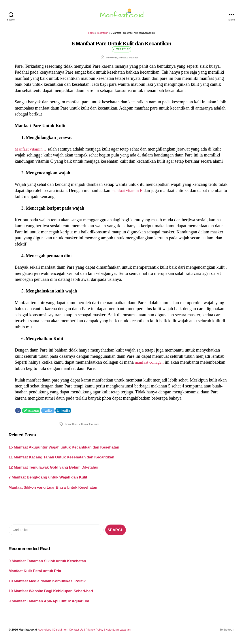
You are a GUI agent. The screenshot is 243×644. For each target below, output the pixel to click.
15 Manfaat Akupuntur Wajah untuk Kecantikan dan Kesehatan (64, 450)
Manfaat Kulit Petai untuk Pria (35, 573)
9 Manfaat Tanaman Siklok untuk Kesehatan (47, 564)
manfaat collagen (150, 365)
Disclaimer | (61, 632)
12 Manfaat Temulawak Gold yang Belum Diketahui (53, 470)
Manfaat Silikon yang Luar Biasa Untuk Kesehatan (53, 490)
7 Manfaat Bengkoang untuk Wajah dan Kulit (48, 480)
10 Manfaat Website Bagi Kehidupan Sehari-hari (51, 594)
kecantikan (103, 35)
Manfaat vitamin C (32, 152)
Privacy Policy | (95, 632)
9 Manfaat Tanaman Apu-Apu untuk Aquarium (49, 603)
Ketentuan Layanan (118, 632)
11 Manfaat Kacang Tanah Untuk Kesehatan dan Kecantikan (61, 460)
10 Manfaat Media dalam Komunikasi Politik (47, 583)
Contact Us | (77, 632)
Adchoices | (45, 632)
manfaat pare (92, 427)
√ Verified (121, 51)
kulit (81, 427)
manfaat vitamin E (128, 193)
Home (91, 35)
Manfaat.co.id (28, 632)
